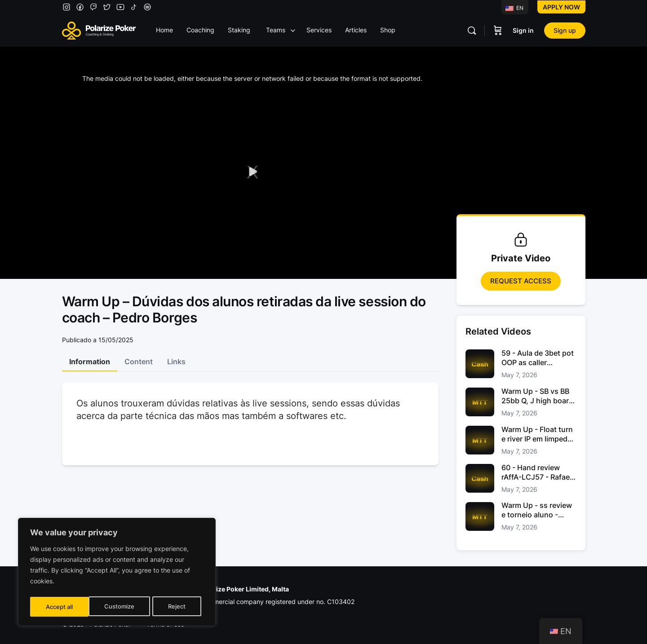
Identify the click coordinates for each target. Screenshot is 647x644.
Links (176, 362)
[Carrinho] (498, 31)
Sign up (565, 30)
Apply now (561, 7)
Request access (521, 281)
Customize (60, 607)
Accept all (174, 607)
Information (90, 362)
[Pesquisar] (472, 31)
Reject (117, 607)
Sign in (523, 30)
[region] (117, 573)
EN (514, 8)
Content (139, 362)
